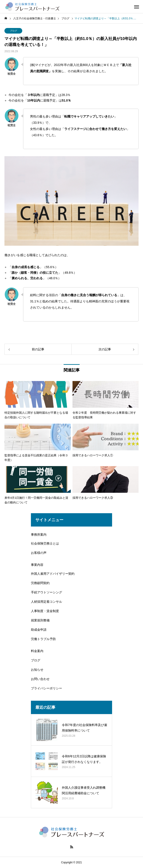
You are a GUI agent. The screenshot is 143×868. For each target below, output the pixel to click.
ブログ (13, 31)
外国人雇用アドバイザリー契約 (53, 574)
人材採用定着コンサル (46, 602)
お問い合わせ (40, 679)
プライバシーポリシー (46, 688)
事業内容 (37, 565)
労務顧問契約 (40, 583)
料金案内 (37, 651)
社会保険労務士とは (45, 543)
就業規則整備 (40, 620)
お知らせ (37, 670)
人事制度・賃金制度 (45, 611)
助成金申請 (39, 630)
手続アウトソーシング (46, 592)
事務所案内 (39, 535)
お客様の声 (39, 553)
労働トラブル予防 (43, 639)
